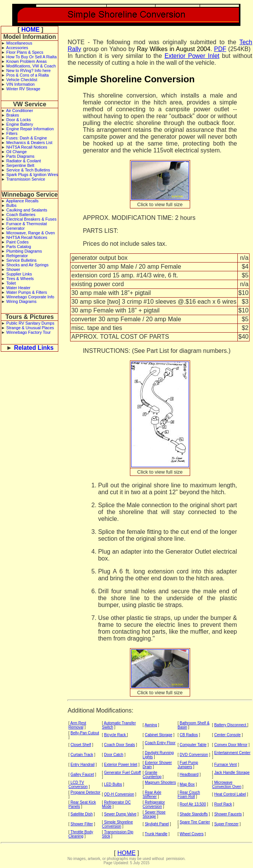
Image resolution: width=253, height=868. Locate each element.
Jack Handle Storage (232, 773)
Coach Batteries (21, 215)
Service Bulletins (22, 260)
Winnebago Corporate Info (30, 297)
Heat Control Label (230, 794)
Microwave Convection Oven (227, 785)
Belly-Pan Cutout (85, 733)
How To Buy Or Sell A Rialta (32, 57)
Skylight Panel (157, 824)
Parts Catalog (19, 247)
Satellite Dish (82, 814)
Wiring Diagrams (22, 301)
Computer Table (193, 745)
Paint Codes (18, 242)
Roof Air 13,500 (193, 804)
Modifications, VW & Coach (31, 66)
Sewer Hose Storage (154, 814)
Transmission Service (26, 179)
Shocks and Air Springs (28, 265)
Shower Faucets (228, 814)
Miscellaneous (19, 43)
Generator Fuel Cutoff (122, 773)
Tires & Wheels (20, 279)
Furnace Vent (225, 765)
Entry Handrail (82, 765)
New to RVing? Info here (29, 70)
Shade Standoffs (194, 814)
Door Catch (114, 755)
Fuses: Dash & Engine (27, 138)
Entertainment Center (232, 753)
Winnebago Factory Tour (29, 332)
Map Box (187, 784)
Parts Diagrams (21, 156)
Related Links (34, 348)
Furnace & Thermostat (27, 224)
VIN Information (21, 84)
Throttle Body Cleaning (81, 834)
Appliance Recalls (22, 201)
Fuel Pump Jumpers (188, 765)
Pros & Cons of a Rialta (28, 75)
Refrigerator (17, 256)
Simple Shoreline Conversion (118, 824)
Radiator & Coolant (24, 161)
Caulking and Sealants (27, 210)
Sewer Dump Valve (120, 814)
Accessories (17, 48)
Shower (13, 269)
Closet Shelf (81, 745)
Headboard (189, 774)
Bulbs (12, 205)
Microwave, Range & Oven (31, 233)
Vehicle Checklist (22, 80)
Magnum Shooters (160, 782)
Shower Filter (82, 824)
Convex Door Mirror (231, 745)
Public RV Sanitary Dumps (30, 323)
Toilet (11, 283)
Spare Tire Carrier (195, 822)
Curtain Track (82, 755)
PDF (220, 49)
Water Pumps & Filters (27, 292)
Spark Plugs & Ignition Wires (32, 175)
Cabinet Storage (159, 735)
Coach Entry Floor (160, 743)
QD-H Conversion (119, 794)
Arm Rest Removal (77, 725)
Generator (16, 228)
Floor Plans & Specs (25, 52)
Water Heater (18, 288)
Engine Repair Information (30, 129)
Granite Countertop (152, 775)
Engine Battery (20, 124)
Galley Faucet (82, 774)
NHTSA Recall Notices (27, 147)
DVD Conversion (194, 755)
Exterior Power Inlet (192, 56)
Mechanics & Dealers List (30, 143)
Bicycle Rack (115, 735)
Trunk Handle (156, 834)
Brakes (13, 115)
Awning (151, 725)
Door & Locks (19, 120)
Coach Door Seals (119, 745)
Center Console (227, 735)
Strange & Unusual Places (30, 328)
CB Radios (189, 735)
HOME (30, 30)
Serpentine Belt (20, 165)
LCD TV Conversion (78, 785)
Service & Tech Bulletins (28, 170)
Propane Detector (85, 792)
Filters (12, 133)
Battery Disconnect (231, 725)
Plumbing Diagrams (24, 251)
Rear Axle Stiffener (152, 794)
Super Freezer (226, 824)
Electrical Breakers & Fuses (32, 219)
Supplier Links (19, 274)
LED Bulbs (113, 784)
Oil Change (17, 152)
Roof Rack (223, 804)
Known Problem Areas (27, 61)
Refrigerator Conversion (154, 804)
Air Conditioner (20, 111)
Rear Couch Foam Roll (189, 794)
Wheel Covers (192, 834)
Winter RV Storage (23, 89)
